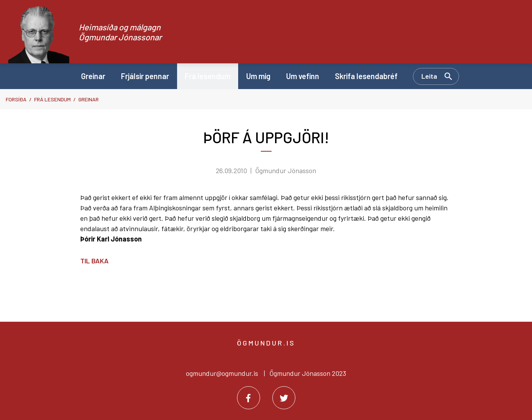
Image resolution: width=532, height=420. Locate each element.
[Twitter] (284, 398)
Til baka (94, 261)
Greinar (89, 99)
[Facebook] (249, 398)
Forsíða (16, 99)
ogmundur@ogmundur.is (222, 373)
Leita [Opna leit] (429, 76)
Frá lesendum (52, 99)
